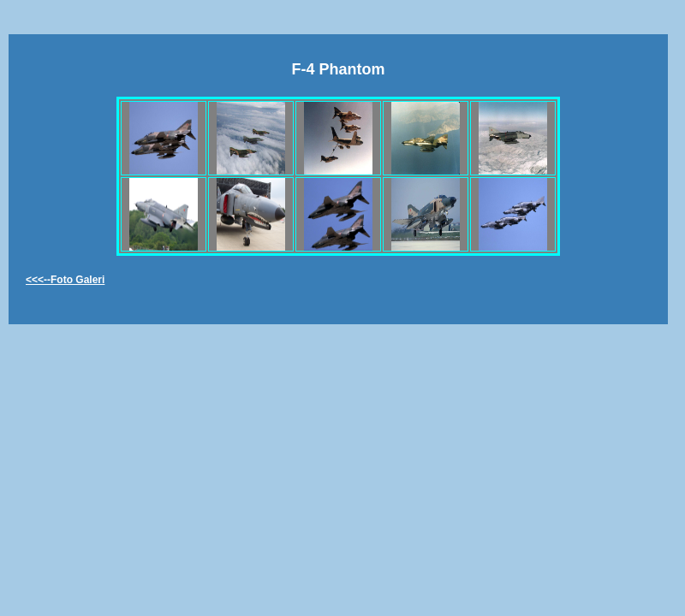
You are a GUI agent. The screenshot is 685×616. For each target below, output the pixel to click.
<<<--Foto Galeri (65, 280)
